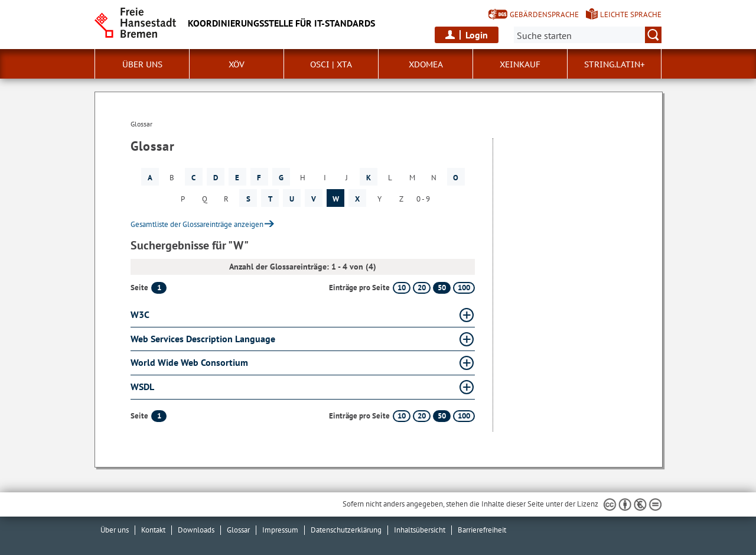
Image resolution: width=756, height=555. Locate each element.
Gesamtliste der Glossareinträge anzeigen (197, 224)
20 (422, 288)
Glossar (238, 530)
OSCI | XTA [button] (331, 64)
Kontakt (153, 530)
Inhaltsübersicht (420, 530)
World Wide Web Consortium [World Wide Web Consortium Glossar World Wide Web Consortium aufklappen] (189, 362)
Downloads (196, 530)
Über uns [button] (142, 64)
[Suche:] (588, 35)
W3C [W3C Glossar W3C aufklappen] (140, 314)
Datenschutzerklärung (346, 530)
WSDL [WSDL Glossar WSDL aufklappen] (142, 387)
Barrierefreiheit (482, 530)
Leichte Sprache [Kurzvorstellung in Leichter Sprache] (631, 14)
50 (442, 288)
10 (402, 288)
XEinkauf (520, 64)
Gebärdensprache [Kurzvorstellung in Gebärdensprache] (544, 14)
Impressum (280, 530)
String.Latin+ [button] (615, 64)
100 (464, 288)
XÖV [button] (237, 64)
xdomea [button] (426, 64)
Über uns (115, 530)
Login (477, 35)
